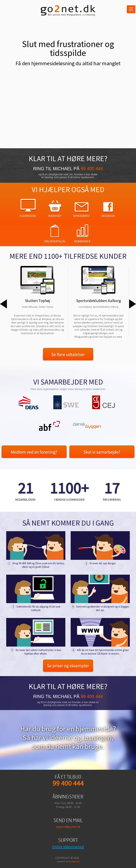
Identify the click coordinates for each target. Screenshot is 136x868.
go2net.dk (74, 862)
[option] (37, 300)
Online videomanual (68, 847)
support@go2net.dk (68, 827)
